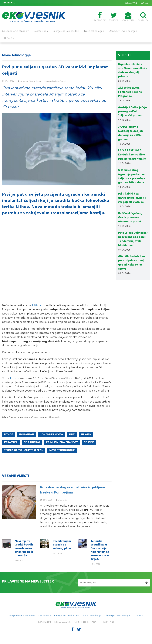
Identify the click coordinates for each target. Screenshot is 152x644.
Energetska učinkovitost (66, 31)
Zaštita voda (41, 31)
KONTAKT (145, 3)
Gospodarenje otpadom (16, 31)
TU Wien (86, 435)
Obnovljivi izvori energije (123, 31)
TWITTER (113, 17)
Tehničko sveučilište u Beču (24, 450)
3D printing (32, 442)
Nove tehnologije (94, 31)
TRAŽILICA (143, 17)
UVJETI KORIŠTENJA (85, 622)
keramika (11, 442)
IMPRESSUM (44, 622)
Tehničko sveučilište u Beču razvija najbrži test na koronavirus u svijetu (48, 3)
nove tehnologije (62, 450)
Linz (72, 435)
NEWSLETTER (128, 17)
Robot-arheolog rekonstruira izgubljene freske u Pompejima (73, 490)
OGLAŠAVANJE (131, 3)
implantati (27, 435)
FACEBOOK (100, 17)
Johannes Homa (52, 435)
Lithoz (9, 435)
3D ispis (89, 442)
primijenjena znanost (62, 442)
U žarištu (9, 39)
